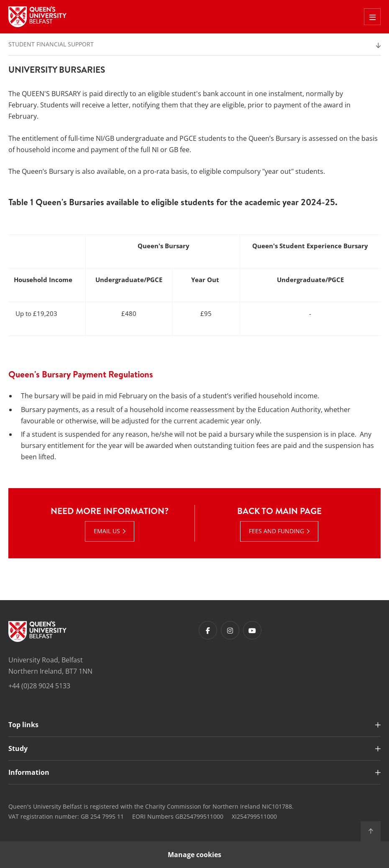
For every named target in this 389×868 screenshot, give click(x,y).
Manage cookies (194, 855)
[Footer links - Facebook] (208, 630)
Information (29, 772)
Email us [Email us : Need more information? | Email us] (107, 531)
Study (18, 748)
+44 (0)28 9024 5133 (39, 686)
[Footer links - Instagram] (230, 630)
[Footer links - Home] (37, 631)
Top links (23, 725)
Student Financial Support (51, 44)
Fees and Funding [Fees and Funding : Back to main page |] (276, 531)
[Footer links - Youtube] (252, 630)
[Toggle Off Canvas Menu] (372, 17)
